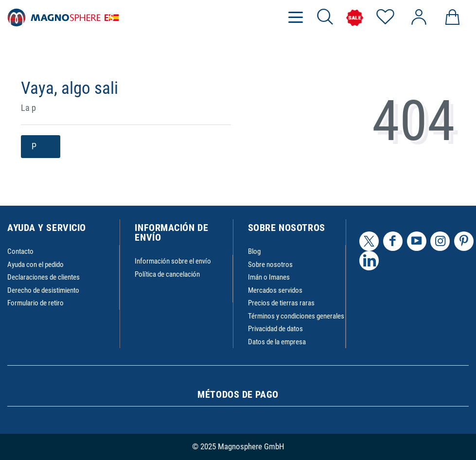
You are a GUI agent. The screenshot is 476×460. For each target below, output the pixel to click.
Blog (254, 251)
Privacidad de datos (275, 329)
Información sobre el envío (173, 261)
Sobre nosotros (270, 265)
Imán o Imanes (269, 277)
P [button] (41, 147)
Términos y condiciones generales (296, 316)
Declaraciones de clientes (44, 277)
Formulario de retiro (35, 303)
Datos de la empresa (277, 342)
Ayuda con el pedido (35, 265)
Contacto (20, 251)
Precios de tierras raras (281, 303)
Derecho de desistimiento (43, 290)
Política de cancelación (167, 274)
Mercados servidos (275, 290)
